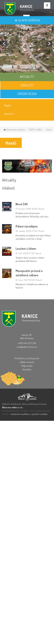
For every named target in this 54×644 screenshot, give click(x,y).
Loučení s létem (26, 248)
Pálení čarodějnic (27, 226)
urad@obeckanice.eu (27, 347)
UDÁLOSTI (27, 85)
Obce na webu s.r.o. (13, 407)
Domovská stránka (14, 130)
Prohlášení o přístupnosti (27, 358)
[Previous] (4, 44)
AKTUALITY (27, 77)
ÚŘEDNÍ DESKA (27, 94)
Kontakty (9, 114)
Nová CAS (22, 204)
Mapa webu (27, 366)
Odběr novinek (27, 362)
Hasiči (8, 105)
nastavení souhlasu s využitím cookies (29, 414)
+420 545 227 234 (27, 343)
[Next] (49, 44)
